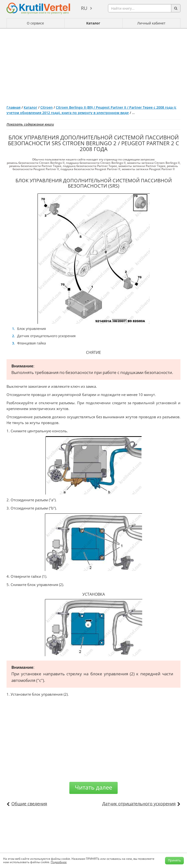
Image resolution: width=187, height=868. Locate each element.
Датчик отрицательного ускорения (139, 804)
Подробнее (59, 862)
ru (84, 8)
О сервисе (35, 23)
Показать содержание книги (30, 124)
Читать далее (93, 787)
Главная (14, 107)
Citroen (47, 107)
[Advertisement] (93, 65)
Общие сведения (29, 804)
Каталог (93, 23)
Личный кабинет (151, 23)
